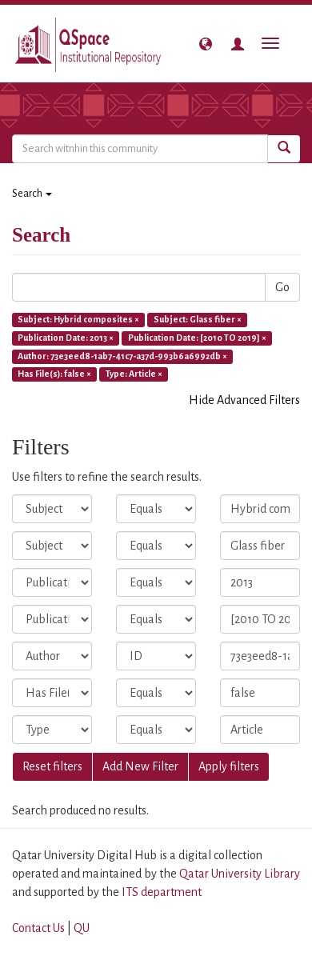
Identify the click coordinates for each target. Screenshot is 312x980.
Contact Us (38, 928)
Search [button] (32, 194)
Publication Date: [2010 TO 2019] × (197, 338)
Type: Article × (134, 374)
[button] (206, 44)
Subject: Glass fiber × (198, 319)
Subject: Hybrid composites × (78, 319)
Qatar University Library (240, 874)
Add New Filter (140, 766)
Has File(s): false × (54, 374)
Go (282, 287)
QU (82, 928)
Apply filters (229, 766)
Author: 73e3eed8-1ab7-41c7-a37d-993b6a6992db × (122, 356)
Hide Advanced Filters (244, 400)
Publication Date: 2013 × (66, 338)
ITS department (162, 892)
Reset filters (52, 766)
